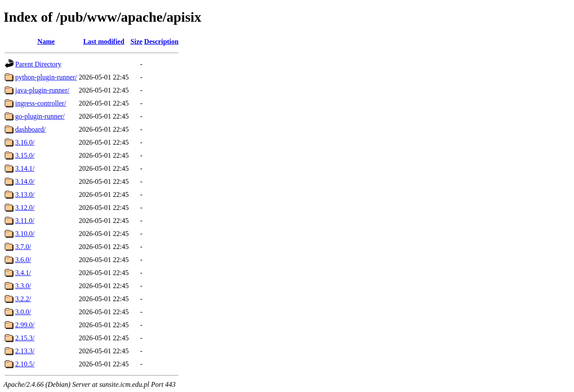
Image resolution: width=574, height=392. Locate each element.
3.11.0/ (25, 221)
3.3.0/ (23, 286)
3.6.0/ (23, 260)
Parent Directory (38, 64)
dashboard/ (30, 129)
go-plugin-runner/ (40, 116)
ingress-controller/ (41, 103)
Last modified (104, 42)
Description (161, 42)
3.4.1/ (23, 273)
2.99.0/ (25, 325)
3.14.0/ (25, 181)
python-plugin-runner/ (46, 77)
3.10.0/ (25, 234)
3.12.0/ (25, 208)
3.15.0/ (25, 155)
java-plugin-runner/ (42, 90)
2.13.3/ (25, 351)
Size (136, 42)
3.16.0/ (25, 142)
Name (46, 42)
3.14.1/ (25, 168)
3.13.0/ (25, 194)
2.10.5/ (25, 364)
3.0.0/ (23, 312)
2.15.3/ (25, 338)
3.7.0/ (23, 247)
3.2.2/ (23, 299)
